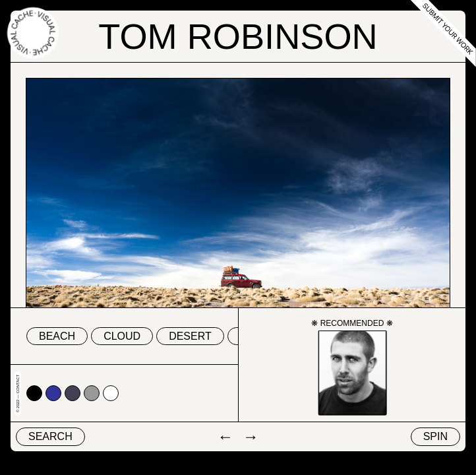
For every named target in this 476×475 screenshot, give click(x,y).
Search (50, 436)
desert (190, 336)
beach (57, 336)
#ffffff (111, 393)
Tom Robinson (238, 36)
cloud (122, 336)
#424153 (73, 393)
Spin (435, 436)
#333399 (53, 393)
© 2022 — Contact (18, 394)
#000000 (34, 393)
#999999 (92, 393)
